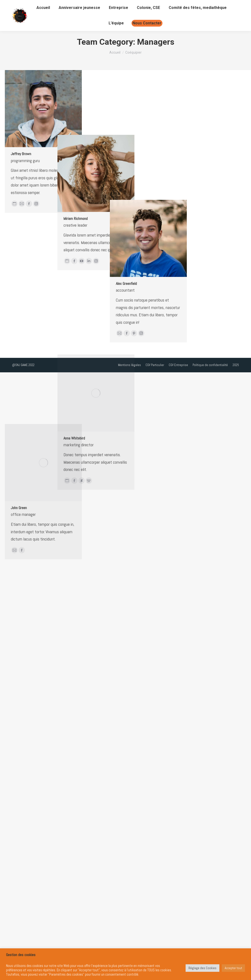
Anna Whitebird (41, 600)
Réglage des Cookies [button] (202, 968)
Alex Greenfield (61, 429)
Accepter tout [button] (233, 968)
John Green (19, 739)
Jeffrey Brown (21, 154)
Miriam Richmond (43, 291)
